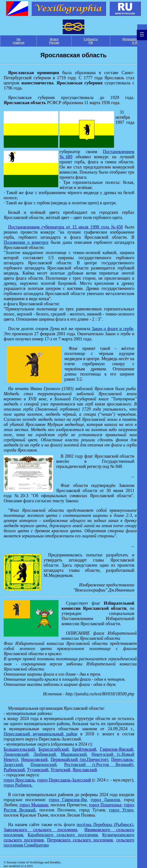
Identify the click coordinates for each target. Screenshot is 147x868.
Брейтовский (84, 749)
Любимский (45, 754)
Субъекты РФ (91, 41)
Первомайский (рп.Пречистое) (79, 759)
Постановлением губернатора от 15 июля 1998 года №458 (65, 227)
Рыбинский (14, 770)
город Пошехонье (105, 805)
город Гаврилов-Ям (68, 800)
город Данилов (105, 800)
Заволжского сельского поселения (40, 830)
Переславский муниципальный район (40, 734)
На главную (19, 41)
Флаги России (54, 41)
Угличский (60, 770)
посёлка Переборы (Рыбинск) (105, 825)
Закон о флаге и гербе (112, 329)
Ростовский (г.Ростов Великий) (99, 765)
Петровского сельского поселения (80, 840)
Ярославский (85, 770)
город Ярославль (19, 780)
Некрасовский (34, 759)
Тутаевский (38, 770)
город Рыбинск (18, 785)
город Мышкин (34, 805)
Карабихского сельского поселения (63, 835)
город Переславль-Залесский (64, 780)
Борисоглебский (54, 749)
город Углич (121, 810)
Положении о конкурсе (26, 242)
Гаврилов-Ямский (116, 749)
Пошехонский (44, 765)
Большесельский (19, 749)
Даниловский (16, 754)
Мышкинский (74, 754)
